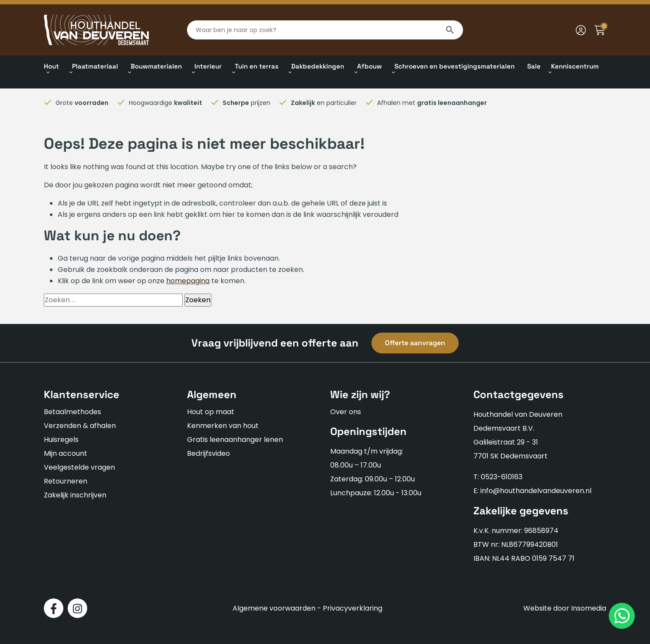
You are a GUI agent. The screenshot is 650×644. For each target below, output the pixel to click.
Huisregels (61, 440)
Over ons (346, 412)
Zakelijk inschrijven (75, 495)
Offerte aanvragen (415, 343)
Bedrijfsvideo (208, 453)
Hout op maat (211, 412)
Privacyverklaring (353, 608)
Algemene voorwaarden (274, 608)
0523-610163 (502, 477)
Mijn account (66, 453)
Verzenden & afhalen (80, 426)
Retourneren (66, 481)
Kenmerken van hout (223, 426)
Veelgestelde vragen (79, 467)
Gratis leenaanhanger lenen (235, 440)
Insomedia (589, 608)
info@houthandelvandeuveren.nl (536, 491)
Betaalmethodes (72, 412)
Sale (534, 66)
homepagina (188, 281)
